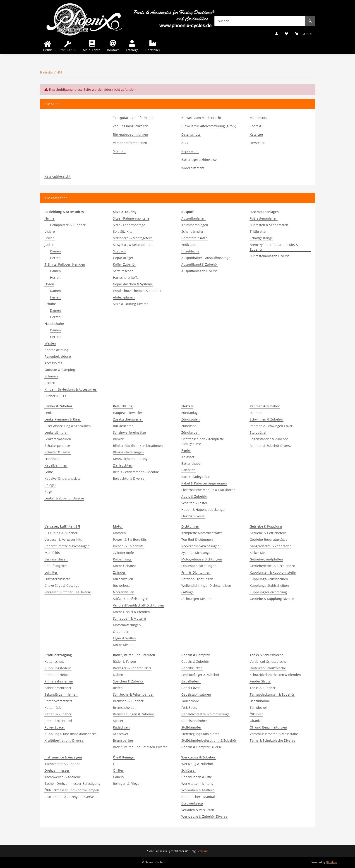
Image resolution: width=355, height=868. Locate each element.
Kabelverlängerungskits (62, 478)
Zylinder (119, 572)
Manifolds (52, 553)
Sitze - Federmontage (129, 225)
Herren (55, 258)
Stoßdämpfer (191, 727)
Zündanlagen (191, 413)
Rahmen (256, 413)
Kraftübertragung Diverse (64, 740)
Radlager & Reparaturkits (132, 668)
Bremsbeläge (123, 740)
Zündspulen (191, 419)
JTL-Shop (331, 862)
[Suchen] (260, 21)
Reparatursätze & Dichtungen (67, 546)
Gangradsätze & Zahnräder (270, 546)
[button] (277, 34)
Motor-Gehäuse (125, 566)
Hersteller (153, 50)
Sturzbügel (258, 432)
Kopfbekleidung (57, 350)
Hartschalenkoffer (126, 278)
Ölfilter (118, 770)
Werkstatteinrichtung (197, 784)
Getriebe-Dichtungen (197, 579)
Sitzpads (119, 251)
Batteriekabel (191, 463)
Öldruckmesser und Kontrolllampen (72, 790)
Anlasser (188, 457)
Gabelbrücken (192, 668)
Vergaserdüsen (56, 559)
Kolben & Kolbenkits (128, 546)
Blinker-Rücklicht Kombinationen (138, 446)
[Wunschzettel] (286, 34)
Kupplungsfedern (58, 668)
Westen (50, 343)
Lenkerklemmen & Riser (63, 419)
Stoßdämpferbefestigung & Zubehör (209, 740)
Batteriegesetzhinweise (199, 160)
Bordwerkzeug (192, 803)
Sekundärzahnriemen (61, 694)
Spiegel (50, 485)
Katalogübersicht (58, 176)
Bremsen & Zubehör (128, 701)
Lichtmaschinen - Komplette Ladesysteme (203, 441)
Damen (55, 251)
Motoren (119, 533)
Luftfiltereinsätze (57, 579)
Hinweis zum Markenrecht (201, 118)
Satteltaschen (123, 271)
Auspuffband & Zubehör (200, 264)
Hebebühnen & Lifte (197, 777)
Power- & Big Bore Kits (130, 539)
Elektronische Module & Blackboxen (208, 490)
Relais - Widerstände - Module (136, 472)
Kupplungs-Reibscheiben (269, 579)
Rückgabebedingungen (131, 134)
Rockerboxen (123, 586)
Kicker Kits (258, 553)
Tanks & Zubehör (263, 688)
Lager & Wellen (124, 638)
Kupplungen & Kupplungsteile (273, 572)
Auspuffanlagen (193, 218)
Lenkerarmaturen (58, 439)
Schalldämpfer (192, 231)
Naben (118, 675)
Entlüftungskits (56, 566)
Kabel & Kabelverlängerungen (204, 483)
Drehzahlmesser (57, 770)
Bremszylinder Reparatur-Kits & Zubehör (274, 247)
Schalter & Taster (58, 452)
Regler (186, 450)
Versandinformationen (130, 143)
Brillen (50, 238)
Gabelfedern (191, 681)
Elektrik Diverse (193, 516)
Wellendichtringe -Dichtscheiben (206, 586)
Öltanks (255, 721)
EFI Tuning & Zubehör (61, 533)
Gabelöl (119, 777)
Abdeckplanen (124, 297)
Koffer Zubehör (124, 264)
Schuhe (50, 304)
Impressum (190, 151)
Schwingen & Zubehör (266, 419)
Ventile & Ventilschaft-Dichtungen (139, 605)
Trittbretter (258, 231)
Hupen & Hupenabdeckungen (204, 510)
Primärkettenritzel (58, 721)
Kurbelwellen (123, 579)
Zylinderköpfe (123, 553)
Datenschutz (191, 134)
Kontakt (113, 50)
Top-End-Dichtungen (197, 539)
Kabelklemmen (56, 465)
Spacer (118, 721)
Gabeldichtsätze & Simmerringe (205, 714)
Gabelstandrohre (194, 721)
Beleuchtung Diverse (129, 478)
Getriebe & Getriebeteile (268, 533)
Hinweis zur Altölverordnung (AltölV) (209, 126)
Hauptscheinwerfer (128, 413)
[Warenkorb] (303, 34)
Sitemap (119, 151)
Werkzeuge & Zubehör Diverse (204, 816)
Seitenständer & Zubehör (269, 439)
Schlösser (189, 770)
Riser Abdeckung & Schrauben (68, 426)
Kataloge (132, 50)
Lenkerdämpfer (56, 432)
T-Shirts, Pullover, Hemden (65, 264)
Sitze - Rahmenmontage (131, 218)
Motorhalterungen (127, 625)
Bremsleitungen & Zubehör (134, 714)
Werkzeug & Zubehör (197, 764)
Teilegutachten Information (134, 118)
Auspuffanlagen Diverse (199, 271)
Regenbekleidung (58, 356)
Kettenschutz (55, 661)
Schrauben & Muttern (130, 618)
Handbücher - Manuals (199, 797)
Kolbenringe (122, 559)
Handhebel (53, 459)
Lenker (50, 413)
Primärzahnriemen (59, 681)
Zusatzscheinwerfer (128, 419)
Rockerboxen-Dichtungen (200, 546)
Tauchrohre (190, 701)
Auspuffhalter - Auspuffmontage (206, 258)
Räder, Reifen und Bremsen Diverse (140, 747)
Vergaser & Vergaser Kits (63, 539)
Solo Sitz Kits (123, 231)
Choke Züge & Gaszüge (62, 586)
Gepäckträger (123, 258)
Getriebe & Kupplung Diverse (272, 599)
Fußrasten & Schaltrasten (269, 225)
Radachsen (121, 727)
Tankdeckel (258, 708)
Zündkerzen (190, 432)
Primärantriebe (56, 675)
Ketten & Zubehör (58, 714)
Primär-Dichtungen (196, 572)
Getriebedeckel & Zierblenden (272, 566)
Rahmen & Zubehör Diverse (271, 446)
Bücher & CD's (55, 396)
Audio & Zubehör (194, 496)
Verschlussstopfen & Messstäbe (274, 734)
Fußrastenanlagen (264, 218)
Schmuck (51, 376)
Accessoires (53, 363)
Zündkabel (189, 426)
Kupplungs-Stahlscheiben (269, 586)
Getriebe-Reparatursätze (269, 539)
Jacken (49, 245)
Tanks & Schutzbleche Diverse (272, 740)
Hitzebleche (190, 251)
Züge (48, 492)
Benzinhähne (260, 701)
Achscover (121, 734)
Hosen (49, 284)
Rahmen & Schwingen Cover (271, 426)
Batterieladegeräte (195, 477)
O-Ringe (187, 592)
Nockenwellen (124, 592)
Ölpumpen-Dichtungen (199, 566)
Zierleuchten (123, 465)
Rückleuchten (123, 426)
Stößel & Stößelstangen (131, 599)
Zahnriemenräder (58, 688)
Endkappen (190, 245)
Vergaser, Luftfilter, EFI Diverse (68, 592)
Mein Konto (92, 50)
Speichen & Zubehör (128, 681)
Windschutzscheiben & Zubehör (137, 291)
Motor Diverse (124, 645)
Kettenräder (54, 708)
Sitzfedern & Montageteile (133, 238)
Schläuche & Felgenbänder (133, 694)
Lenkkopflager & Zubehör (200, 675)
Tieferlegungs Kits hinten (200, 734)
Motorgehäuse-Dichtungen (202, 559)
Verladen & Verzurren (198, 810)
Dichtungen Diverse (196, 599)
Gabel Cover (191, 688)
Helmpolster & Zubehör (68, 225)
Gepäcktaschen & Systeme (133, 284)
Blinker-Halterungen (128, 452)
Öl (115, 764)
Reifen (118, 688)
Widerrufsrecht (193, 168)
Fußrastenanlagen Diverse (270, 256)
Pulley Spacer (55, 727)
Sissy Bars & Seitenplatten (133, 245)
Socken (50, 383)
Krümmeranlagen (195, 225)
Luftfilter (51, 572)
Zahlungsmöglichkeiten (131, 126)
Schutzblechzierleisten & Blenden (275, 675)
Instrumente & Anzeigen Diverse (69, 797)
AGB (185, 143)
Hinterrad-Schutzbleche (268, 668)
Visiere (50, 231)
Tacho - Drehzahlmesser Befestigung (73, 784)
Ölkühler (256, 714)
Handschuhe (54, 324)
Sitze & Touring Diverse (131, 304)
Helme (49, 218)
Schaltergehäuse (57, 446)
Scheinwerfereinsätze (129, 432)
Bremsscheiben (125, 708)
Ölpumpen (121, 632)
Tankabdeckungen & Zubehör (272, 694)
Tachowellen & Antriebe (63, 777)
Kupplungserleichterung (268, 592)
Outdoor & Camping (60, 370)
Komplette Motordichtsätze (202, 533)
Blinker (118, 439)
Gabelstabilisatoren (196, 694)
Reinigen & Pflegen (127, 784)
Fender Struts (260, 681)
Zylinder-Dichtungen (197, 553)
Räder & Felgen (125, 661)
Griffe (49, 472)
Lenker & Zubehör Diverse (64, 498)
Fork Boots (189, 708)
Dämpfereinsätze (194, 238)
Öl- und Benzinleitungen (268, 727)
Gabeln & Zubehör (195, 661)
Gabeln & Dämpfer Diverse (202, 747)
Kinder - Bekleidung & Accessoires (71, 389)
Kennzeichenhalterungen (132, 459)
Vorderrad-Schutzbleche (268, 661)
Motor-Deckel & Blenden (131, 612)
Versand (203, 851)
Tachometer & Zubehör (62, 764)
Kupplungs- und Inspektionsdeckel (71, 734)
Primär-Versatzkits (58, 701)
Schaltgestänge (261, 238)
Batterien (188, 470)
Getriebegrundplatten (266, 559)
